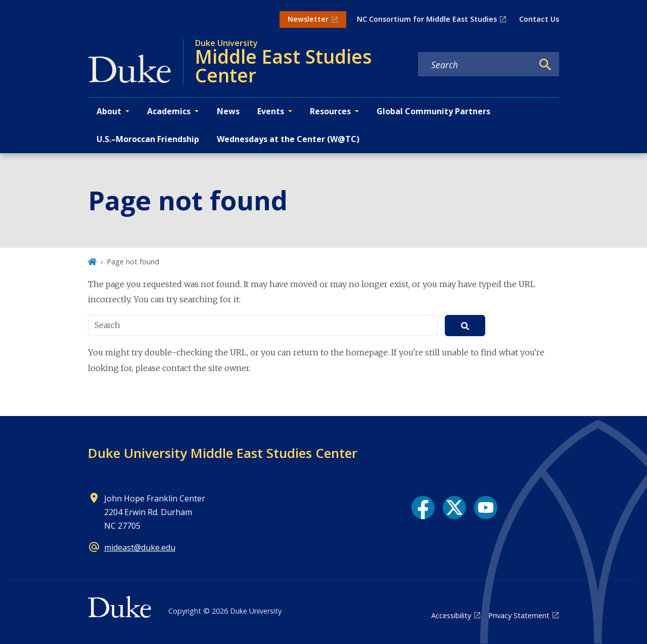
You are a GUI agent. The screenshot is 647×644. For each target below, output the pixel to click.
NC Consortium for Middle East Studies (427, 19)
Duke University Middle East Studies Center (223, 453)
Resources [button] (330, 111)
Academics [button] (169, 111)
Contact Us (539, 19)
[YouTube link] (486, 508)
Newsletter (308, 19)
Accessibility (451, 615)
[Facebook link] (423, 508)
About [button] (109, 111)
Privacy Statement (519, 615)
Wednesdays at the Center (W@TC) (288, 139)
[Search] (545, 65)
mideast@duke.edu (140, 547)
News (228, 111)
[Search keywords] (476, 65)
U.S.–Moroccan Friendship (148, 139)
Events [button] (271, 111)
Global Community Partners (433, 111)
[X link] (454, 508)
